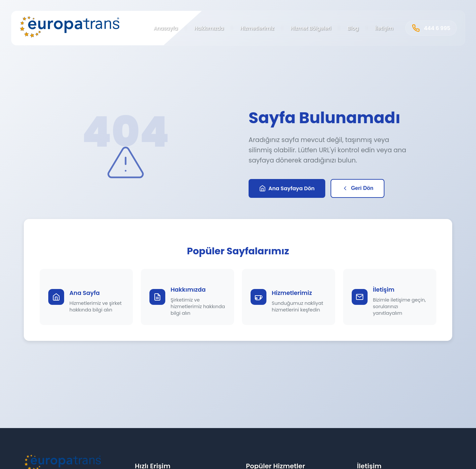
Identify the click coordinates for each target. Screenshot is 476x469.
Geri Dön (358, 188)
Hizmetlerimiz (257, 28)
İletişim (384, 28)
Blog (353, 28)
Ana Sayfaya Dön (287, 188)
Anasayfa (165, 28)
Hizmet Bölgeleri (311, 28)
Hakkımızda (209, 28)
